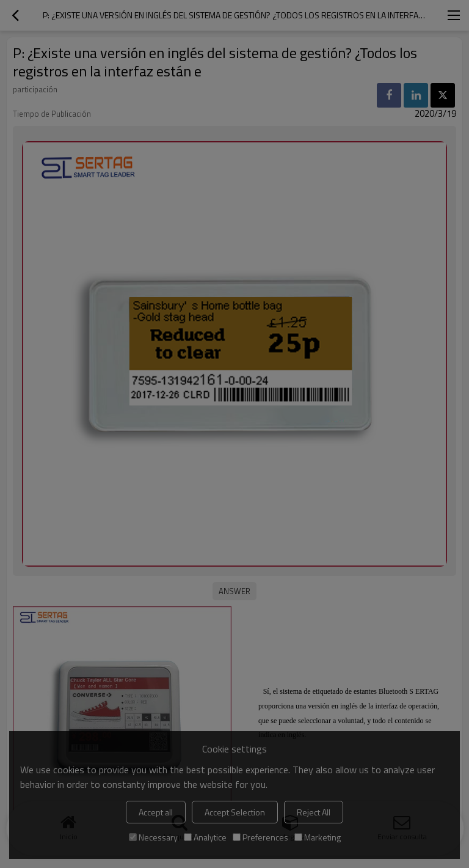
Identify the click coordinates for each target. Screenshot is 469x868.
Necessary (153, 837)
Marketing (318, 837)
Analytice (205, 837)
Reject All (314, 812)
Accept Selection (235, 812)
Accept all (156, 812)
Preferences (260, 837)
